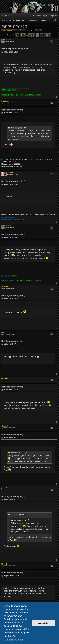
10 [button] (33, 35)
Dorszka (8, 40)
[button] (17, 35)
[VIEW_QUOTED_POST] (25, 128)
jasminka (5, 378)
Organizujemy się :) (14, 26)
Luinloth (10, 172)
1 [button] (25, 35)
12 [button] (42, 35)
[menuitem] (7, 16)
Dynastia (5, 101)
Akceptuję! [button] (43, 623)
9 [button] (30, 35)
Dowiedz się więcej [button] (14, 640)
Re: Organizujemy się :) (16, 49)
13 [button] (46, 35)
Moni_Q (4, 332)
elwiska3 (5, 287)
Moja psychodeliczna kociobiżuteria (13, 220)
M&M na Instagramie (8, 217)
